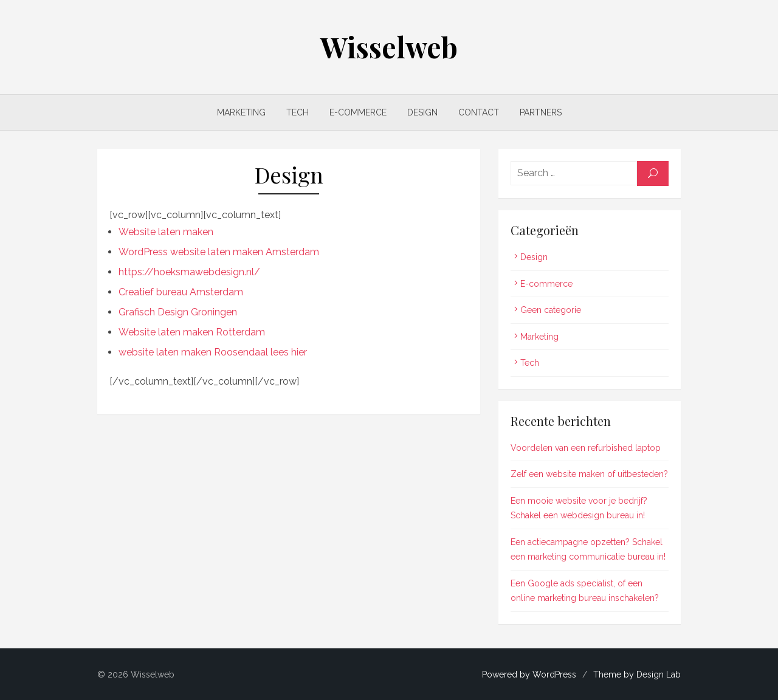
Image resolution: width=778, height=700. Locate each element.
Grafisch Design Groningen (178, 312)
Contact (479, 112)
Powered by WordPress (529, 674)
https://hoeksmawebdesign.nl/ (189, 272)
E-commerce (358, 112)
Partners (541, 112)
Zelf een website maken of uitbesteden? (589, 474)
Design (422, 112)
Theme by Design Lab (637, 674)
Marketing (241, 112)
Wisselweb (389, 47)
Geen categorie (551, 310)
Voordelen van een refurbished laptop (586, 448)
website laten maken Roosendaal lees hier (213, 352)
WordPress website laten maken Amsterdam (219, 252)
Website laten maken (166, 232)
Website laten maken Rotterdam (192, 332)
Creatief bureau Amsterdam (181, 292)
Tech (298, 112)
